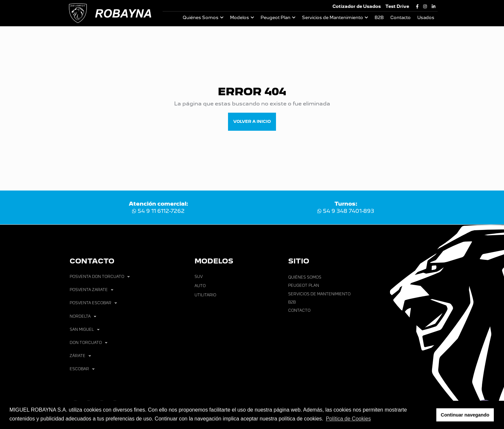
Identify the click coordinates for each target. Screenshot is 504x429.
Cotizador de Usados (357, 6)
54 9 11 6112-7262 (158, 211)
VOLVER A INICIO (252, 121)
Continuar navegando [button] (465, 415)
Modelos (240, 18)
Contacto (401, 18)
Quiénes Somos (201, 18)
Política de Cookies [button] (348, 419)
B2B (379, 18)
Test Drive (397, 6)
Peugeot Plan (275, 18)
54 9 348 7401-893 (346, 211)
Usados (426, 18)
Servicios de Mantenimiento (332, 18)
